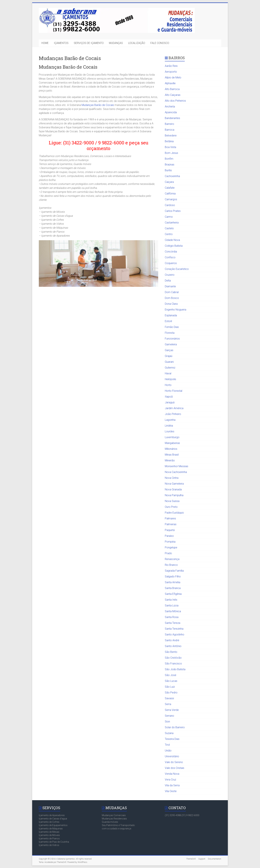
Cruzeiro (170, 275)
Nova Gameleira (174, 484)
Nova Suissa (172, 501)
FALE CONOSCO (160, 43)
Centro (169, 234)
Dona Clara (171, 304)
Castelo (169, 228)
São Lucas (171, 681)
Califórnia (170, 194)
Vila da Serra (172, 785)
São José (171, 675)
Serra (168, 704)
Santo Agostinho (175, 635)
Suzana (169, 733)
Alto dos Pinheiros (175, 101)
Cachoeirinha (172, 176)
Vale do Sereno (174, 762)
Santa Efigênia (173, 594)
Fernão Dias (172, 327)
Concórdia (171, 252)
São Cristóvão (173, 658)
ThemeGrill (191, 859)
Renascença (172, 559)
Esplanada (171, 315)
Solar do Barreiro (175, 727)
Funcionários (172, 339)
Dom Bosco (172, 298)
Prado (168, 553)
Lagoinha (170, 420)
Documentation (215, 859)
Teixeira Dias (172, 739)
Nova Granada (173, 489)
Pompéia (170, 542)
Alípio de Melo (173, 77)
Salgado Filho (173, 576)
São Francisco (173, 664)
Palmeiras (171, 524)
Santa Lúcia (172, 605)
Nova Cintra (172, 478)
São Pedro (171, 693)
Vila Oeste (171, 791)
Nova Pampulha (174, 495)
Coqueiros (171, 263)
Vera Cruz (170, 780)
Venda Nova (172, 774)
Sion (167, 722)
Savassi (169, 698)
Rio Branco (171, 565)
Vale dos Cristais (175, 768)
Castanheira (172, 223)
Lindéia (169, 426)
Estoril (168, 321)
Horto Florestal (174, 391)
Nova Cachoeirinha (176, 472)
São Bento (171, 652)
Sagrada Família (174, 571)
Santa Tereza (173, 623)
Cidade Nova (172, 240)
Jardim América (174, 408)
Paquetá (170, 530)
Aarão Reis (171, 66)
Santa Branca (173, 588)
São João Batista (175, 669)
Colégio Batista (174, 246)
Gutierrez (170, 368)
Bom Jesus (171, 153)
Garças (169, 350)
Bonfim (169, 159)
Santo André (172, 640)
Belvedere (171, 136)
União (168, 751)
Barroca (170, 130)
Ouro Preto (171, 507)
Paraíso (169, 536)
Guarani (169, 362)
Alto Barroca (172, 89)
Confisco (170, 257)
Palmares (170, 518)
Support (202, 859)
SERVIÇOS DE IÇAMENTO (89, 43)
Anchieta (170, 107)
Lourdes (170, 431)
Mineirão (170, 460)
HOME (45, 43)
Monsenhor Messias (177, 466)
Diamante (170, 286)
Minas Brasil (172, 455)
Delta (168, 281)
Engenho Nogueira (176, 310)
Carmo (169, 217)
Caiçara (169, 182)
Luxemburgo (172, 437)
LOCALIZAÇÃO (137, 43)
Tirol (167, 745)
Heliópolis (170, 379)
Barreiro (169, 124)
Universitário (172, 756)
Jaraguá (170, 402)
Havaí (168, 373)
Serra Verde (172, 710)
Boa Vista (170, 147)
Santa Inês (171, 600)
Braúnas (170, 165)
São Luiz (170, 687)
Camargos (171, 199)
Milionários (171, 449)
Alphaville (170, 83)
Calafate (170, 188)
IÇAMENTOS (61, 43)
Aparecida (171, 112)
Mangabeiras (172, 443)
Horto (168, 385)
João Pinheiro (173, 414)
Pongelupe (171, 547)
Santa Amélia (173, 582)
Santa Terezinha (174, 629)
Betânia (169, 141)
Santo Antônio (173, 646)
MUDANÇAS (116, 43)
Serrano (169, 716)
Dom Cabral (172, 292)
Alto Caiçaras (173, 95)
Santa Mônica (173, 611)
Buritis (168, 170)
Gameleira (171, 344)
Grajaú (169, 356)
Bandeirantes (172, 118)
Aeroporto (171, 72)
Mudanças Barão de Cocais (98, 105)
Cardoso (170, 205)
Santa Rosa (172, 617)
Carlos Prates (173, 211)
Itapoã (169, 397)
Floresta (170, 333)
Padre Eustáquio (174, 513)
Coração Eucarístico (177, 269)
